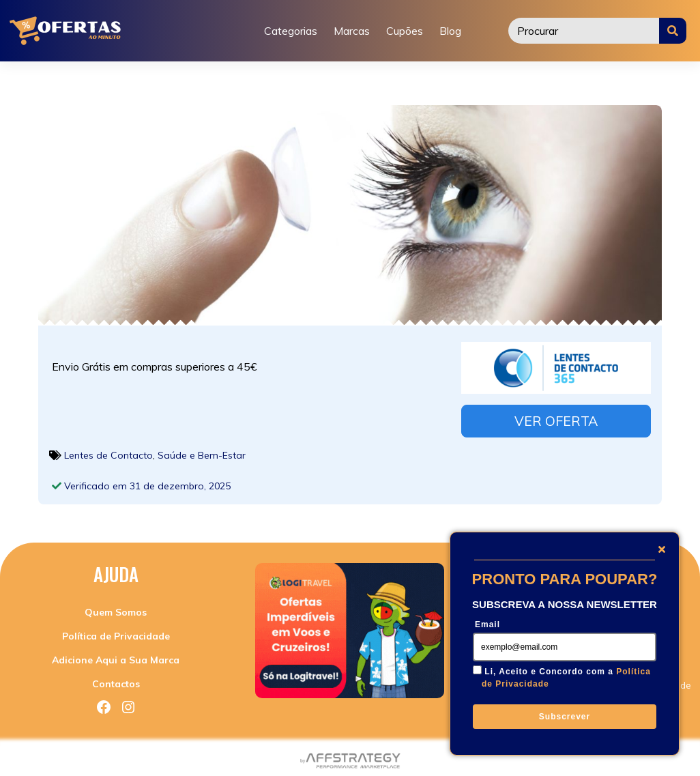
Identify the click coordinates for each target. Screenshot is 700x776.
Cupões (405, 31)
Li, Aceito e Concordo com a (566, 678)
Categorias (291, 31)
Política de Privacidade (116, 633)
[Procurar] (584, 31)
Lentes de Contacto (108, 451)
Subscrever (565, 717)
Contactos (116, 680)
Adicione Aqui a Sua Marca (116, 657)
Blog (450, 31)
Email (487, 624)
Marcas (352, 31)
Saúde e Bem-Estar (202, 451)
